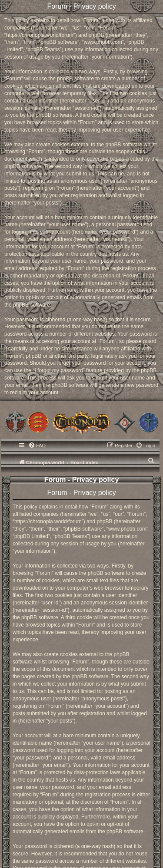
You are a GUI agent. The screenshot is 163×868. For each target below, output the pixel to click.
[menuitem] (37, 446)
